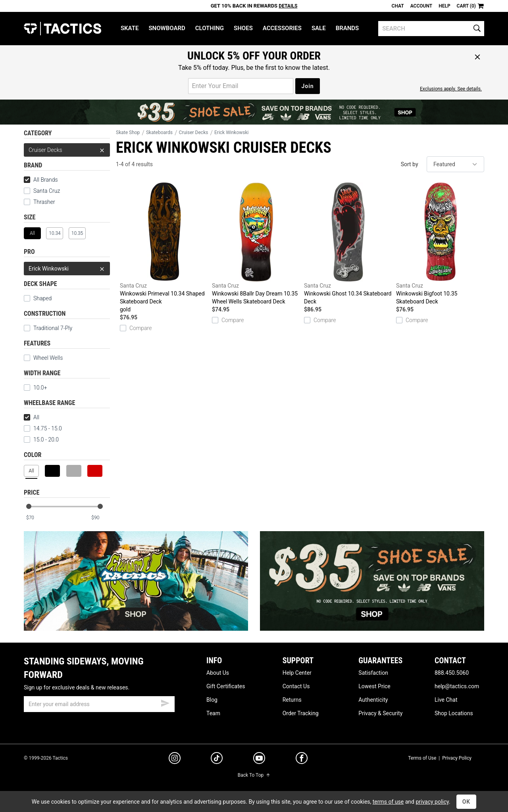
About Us (218, 673)
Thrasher (44, 202)
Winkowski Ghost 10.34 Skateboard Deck (348, 244)
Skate (130, 28)
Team (213, 713)
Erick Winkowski (67, 269)
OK (467, 802)
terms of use (388, 802)
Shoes (243, 28)
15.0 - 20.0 (41, 440)
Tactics (63, 29)
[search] (431, 29)
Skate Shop (128, 132)
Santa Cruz (47, 191)
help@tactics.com (457, 686)
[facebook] (302, 760)
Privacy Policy (457, 758)
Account (421, 6)
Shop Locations (454, 713)
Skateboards (159, 132)
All (32, 417)
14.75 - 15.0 (43, 428)
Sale (319, 28)
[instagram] (175, 759)
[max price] (100, 518)
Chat (398, 6)
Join (307, 86)
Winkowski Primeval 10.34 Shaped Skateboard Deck (164, 248)
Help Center (297, 673)
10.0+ (36, 388)
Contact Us (296, 686)
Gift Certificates (226, 686)
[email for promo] (241, 86)
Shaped (38, 298)
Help (444, 6)
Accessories (282, 28)
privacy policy (432, 802)
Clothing (210, 28)
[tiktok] (217, 759)
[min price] (35, 518)
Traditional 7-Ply (48, 328)
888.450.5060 (452, 673)
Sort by (410, 164)
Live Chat (446, 700)
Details (288, 6)
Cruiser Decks (67, 150)
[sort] (455, 164)
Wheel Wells (43, 358)
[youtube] (259, 760)
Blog (212, 700)
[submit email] (165, 702)
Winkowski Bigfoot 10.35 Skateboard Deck (440, 244)
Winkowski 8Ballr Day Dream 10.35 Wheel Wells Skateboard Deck (256, 244)
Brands (347, 28)
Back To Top (254, 775)
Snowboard (167, 28)
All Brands (41, 180)
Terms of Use (422, 758)
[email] (99, 704)
